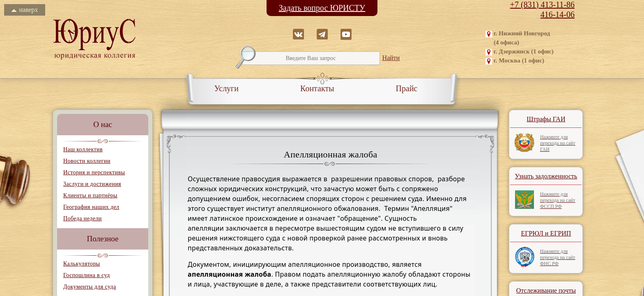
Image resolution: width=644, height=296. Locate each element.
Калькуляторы (82, 264)
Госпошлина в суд (86, 275)
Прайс (407, 88)
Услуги (227, 88)
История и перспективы (94, 172)
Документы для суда (90, 287)
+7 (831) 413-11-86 (542, 5)
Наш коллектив (83, 149)
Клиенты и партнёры (90, 195)
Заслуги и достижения (92, 184)
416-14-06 (558, 14)
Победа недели (83, 219)
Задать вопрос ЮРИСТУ (322, 8)
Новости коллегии (87, 161)
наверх (24, 10)
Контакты (317, 88)
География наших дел (91, 207)
